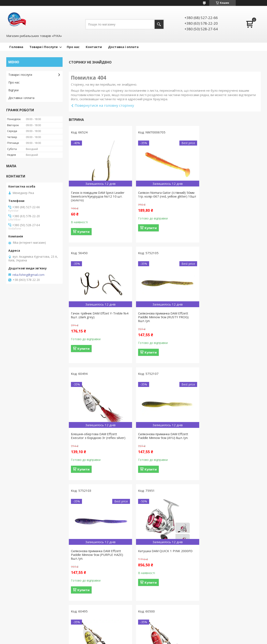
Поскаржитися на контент (131, 640)
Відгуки (13, 90)
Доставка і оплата (123, 47)
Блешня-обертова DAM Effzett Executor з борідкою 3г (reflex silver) (163, 315)
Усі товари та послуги (163, 612)
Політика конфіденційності (167, 640)
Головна (16, 47)
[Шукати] (159, 24)
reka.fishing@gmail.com (28, 275)
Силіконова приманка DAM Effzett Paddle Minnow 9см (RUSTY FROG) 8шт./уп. (96, 317)
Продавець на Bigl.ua (133, 636)
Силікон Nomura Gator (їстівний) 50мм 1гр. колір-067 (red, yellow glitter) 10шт (164, 196)
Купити (83, 232)
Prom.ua (154, 632)
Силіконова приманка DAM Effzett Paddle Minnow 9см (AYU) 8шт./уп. (227, 315)
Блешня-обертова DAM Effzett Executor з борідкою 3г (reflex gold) (228, 436)
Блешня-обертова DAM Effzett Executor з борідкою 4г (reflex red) (97, 557)
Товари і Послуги (43, 47)
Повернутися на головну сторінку (104, 105)
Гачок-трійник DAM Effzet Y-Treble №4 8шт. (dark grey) (227, 194)
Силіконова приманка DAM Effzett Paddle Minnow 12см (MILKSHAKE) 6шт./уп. (161, 558)
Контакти (94, 47)
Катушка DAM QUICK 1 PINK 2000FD (163, 434)
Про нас (73, 47)
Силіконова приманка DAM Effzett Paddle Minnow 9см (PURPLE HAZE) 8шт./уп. (97, 438)
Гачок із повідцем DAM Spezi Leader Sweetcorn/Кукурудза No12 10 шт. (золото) (98, 196)
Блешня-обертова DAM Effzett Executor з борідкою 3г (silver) (225, 557)
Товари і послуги (20, 75)
